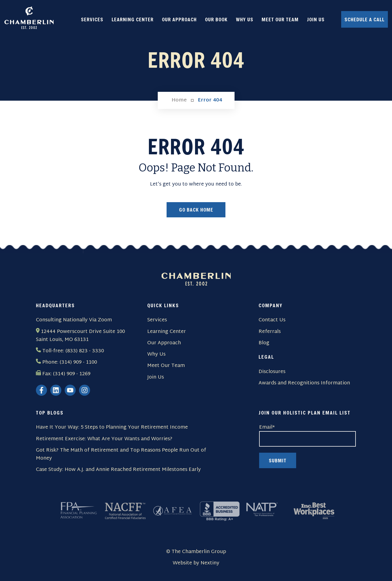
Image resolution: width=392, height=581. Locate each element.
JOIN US (316, 19)
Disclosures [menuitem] (272, 372)
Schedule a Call (365, 19)
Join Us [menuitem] (156, 377)
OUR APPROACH (179, 19)
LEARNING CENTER (133, 19)
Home (179, 100)
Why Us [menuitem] (156, 354)
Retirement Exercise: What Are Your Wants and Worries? (104, 439)
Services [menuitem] (157, 320)
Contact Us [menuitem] (272, 320)
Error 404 (210, 100)
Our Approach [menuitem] (164, 343)
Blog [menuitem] (264, 343)
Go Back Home (196, 210)
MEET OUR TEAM (280, 19)
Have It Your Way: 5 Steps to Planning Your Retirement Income (112, 428)
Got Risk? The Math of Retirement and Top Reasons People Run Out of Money (121, 454)
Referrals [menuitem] (270, 332)
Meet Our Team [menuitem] (166, 366)
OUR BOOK (216, 19)
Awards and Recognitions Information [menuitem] (304, 383)
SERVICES (92, 19)
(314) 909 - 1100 (78, 363)
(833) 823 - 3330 (85, 351)
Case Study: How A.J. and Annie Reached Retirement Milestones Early (118, 470)
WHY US (245, 19)
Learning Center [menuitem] (167, 332)
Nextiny (210, 563)
